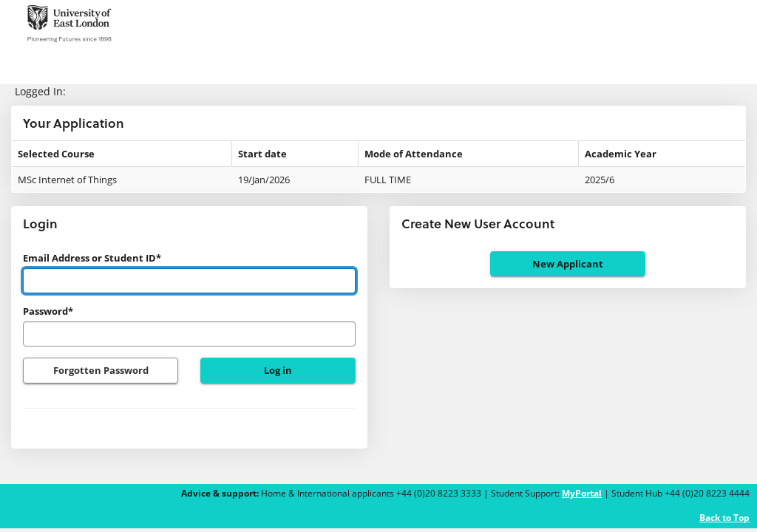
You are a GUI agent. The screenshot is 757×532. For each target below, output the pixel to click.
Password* (48, 311)
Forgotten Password (101, 370)
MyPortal (582, 493)
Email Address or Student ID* (92, 258)
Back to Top (724, 518)
